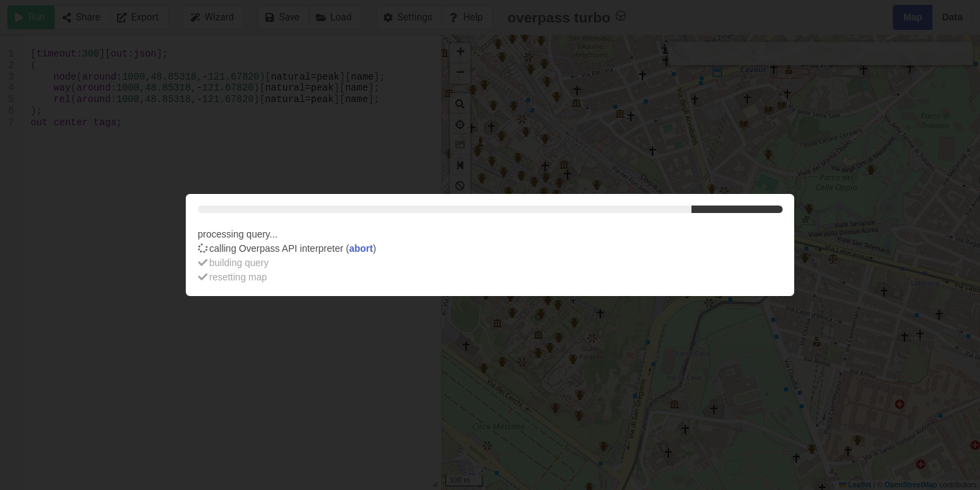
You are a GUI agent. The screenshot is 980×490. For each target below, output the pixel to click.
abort (361, 248)
